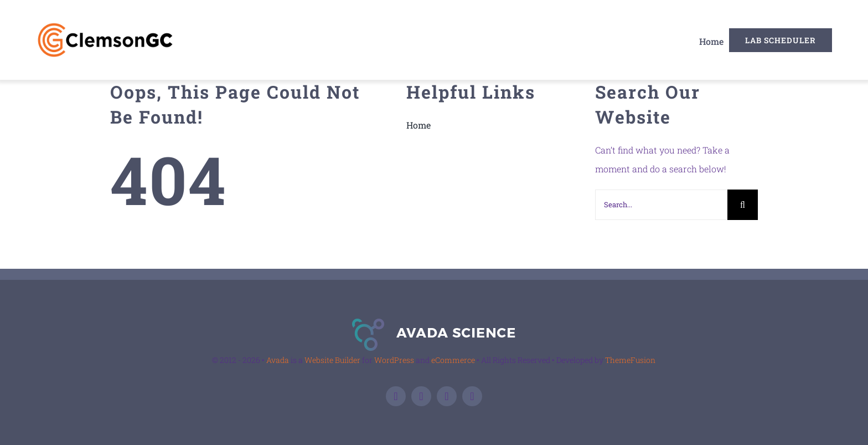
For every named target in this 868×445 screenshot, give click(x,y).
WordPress (394, 360)
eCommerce (453, 360)
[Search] (743, 205)
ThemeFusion (630, 360)
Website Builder (332, 360)
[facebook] (396, 396)
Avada (278, 360)
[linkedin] (447, 396)
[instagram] (472, 396)
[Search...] (661, 205)
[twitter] (421, 396)
